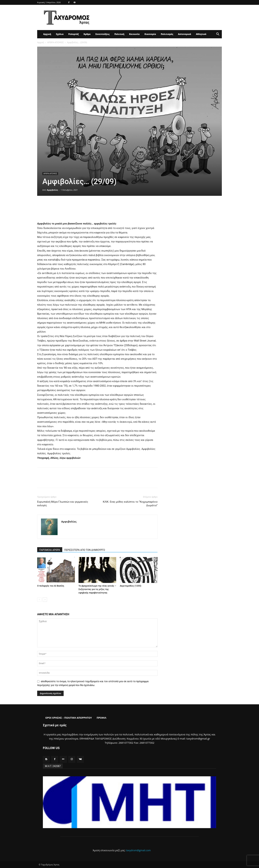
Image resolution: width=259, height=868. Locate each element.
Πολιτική (119, 34)
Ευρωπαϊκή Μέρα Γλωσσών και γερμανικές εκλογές (63, 504)
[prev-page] (39, 600)
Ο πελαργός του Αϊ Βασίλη (51, 586)
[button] (218, 34)
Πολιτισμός (167, 34)
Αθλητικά (201, 34)
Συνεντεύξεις (103, 34)
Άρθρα (87, 34)
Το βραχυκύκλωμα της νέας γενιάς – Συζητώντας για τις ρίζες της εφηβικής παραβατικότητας (97, 589)
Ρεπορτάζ (73, 34)
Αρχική (47, 34)
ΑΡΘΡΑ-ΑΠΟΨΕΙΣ (55, 42)
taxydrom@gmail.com (138, 850)
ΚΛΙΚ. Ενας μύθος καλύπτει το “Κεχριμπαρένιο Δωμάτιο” (130, 504)
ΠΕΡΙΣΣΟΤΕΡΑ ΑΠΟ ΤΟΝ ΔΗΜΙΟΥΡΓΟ (85, 550)
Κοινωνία (134, 34)
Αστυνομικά (185, 34)
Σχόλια (60, 34)
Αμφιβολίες (52, 190)
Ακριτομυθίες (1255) (131, 586)
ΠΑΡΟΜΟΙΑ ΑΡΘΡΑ (50, 550)
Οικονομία (150, 34)
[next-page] (45, 600)
